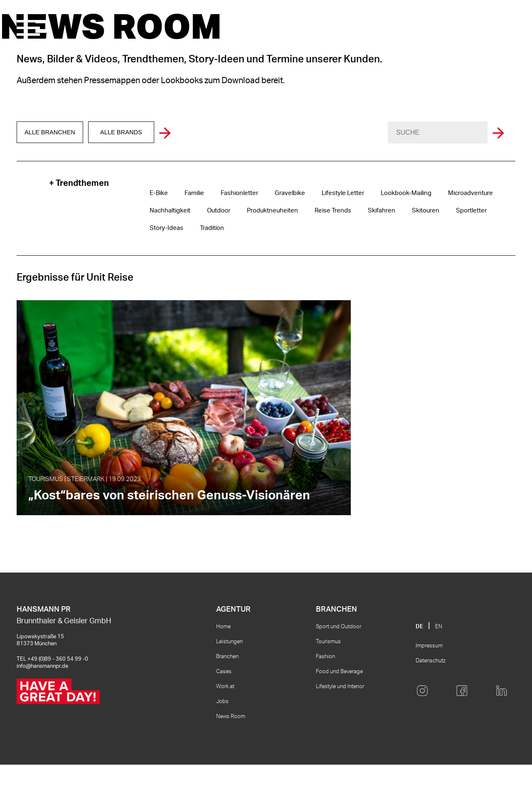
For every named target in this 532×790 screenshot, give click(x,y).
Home (223, 652)
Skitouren (412, 211)
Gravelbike (284, 193)
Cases (224, 697)
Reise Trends (324, 211)
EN (439, 652)
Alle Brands (128, 133)
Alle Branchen (52, 133)
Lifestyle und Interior (340, 712)
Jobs (222, 727)
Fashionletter (236, 193)
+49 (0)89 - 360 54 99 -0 (58, 685)
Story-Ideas (165, 228)
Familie (192, 193)
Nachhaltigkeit (169, 211)
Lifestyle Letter (334, 193)
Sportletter (455, 211)
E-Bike (158, 193)
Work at (225, 712)
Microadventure (454, 193)
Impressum (429, 671)
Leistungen (229, 667)
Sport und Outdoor (339, 652)
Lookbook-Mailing (394, 193)
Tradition (208, 228)
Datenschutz (431, 686)
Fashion (325, 682)
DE (419, 652)
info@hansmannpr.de (42, 692)
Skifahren (370, 211)
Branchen (227, 682)
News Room (231, 742)
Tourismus (328, 667)
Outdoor (216, 211)
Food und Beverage (339, 697)
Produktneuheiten (267, 211)
